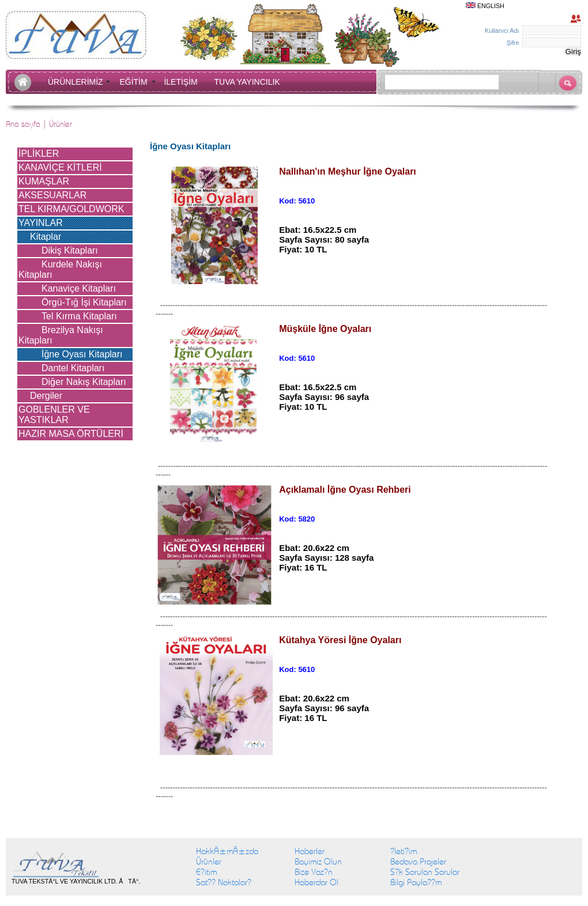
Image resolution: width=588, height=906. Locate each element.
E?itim (206, 872)
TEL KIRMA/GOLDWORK (71, 209)
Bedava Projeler (418, 862)
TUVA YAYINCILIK (247, 82)
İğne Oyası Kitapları (82, 354)
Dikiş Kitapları (70, 250)
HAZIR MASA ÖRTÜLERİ (71, 434)
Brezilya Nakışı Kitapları (61, 335)
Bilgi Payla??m (416, 882)
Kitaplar (46, 237)
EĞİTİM (135, 82)
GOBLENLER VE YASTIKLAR (54, 415)
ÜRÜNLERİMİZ (78, 82)
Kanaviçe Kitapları (79, 288)
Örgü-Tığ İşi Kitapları (84, 302)
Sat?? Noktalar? (224, 882)
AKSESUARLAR (52, 195)
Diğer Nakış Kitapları (84, 382)
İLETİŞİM (183, 82)
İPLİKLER (39, 154)
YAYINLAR (41, 223)
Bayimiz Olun (318, 862)
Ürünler (209, 862)
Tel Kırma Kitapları (79, 316)
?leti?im (404, 851)
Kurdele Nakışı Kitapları (60, 269)
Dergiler (46, 396)
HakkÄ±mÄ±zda (227, 851)
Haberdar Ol (316, 882)
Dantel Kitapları (73, 368)
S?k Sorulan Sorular (425, 872)
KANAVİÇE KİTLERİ (60, 167)
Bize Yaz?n (314, 872)
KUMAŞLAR (44, 181)
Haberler (310, 851)
